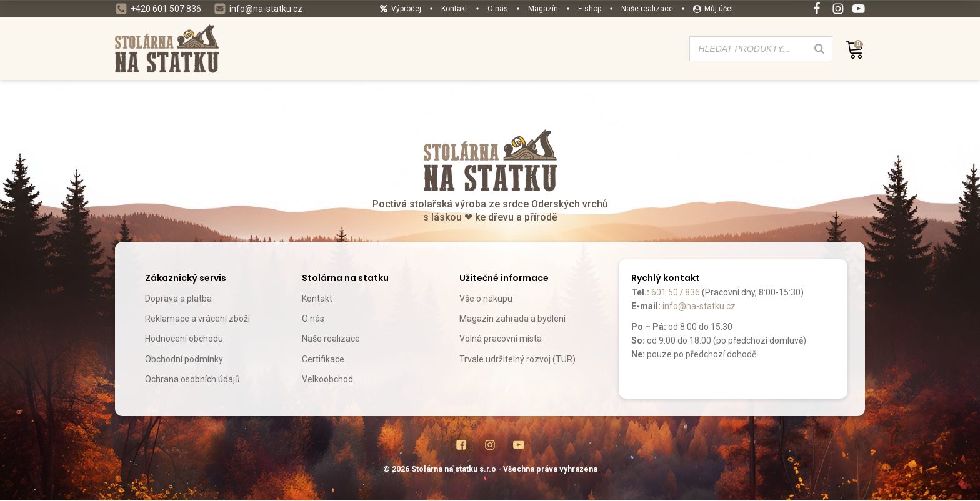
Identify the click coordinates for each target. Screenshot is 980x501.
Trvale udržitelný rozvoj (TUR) (517, 359)
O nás (313, 319)
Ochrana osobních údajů (192, 379)
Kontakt (317, 299)
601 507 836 (676, 292)
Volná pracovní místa (501, 339)
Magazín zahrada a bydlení (512, 319)
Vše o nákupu (486, 299)
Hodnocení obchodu (184, 339)
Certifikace (323, 359)
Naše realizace (331, 339)
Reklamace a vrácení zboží (197, 319)
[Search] (819, 49)
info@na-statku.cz (699, 306)
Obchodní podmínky (184, 359)
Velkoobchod (327, 379)
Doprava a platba (178, 299)
